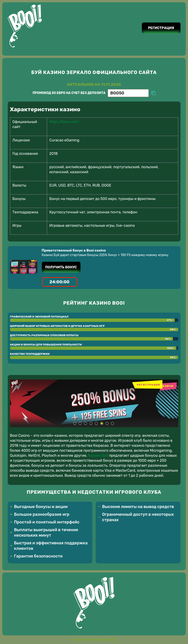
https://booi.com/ (64, 122)
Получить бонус (61, 267)
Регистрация (161, 28)
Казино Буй (98, 455)
